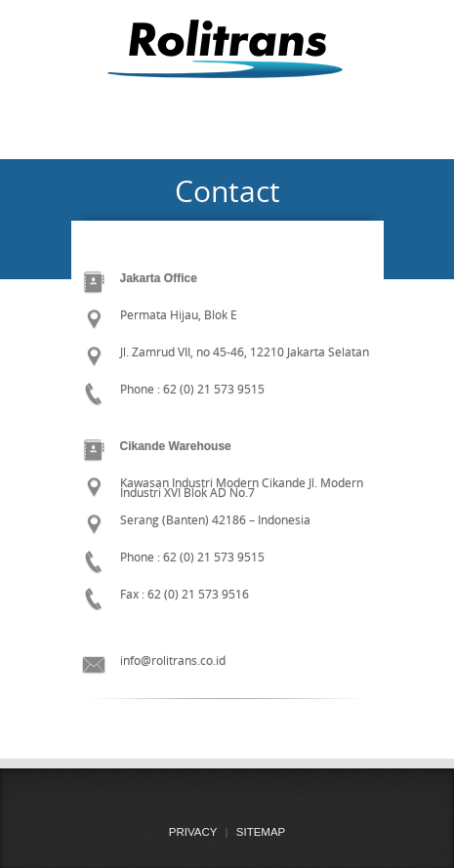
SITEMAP (261, 832)
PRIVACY (193, 832)
